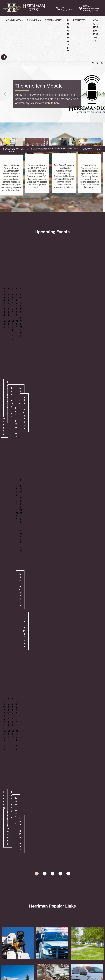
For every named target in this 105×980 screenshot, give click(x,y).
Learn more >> (24, 412)
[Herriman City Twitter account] (97, 63)
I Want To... (80, 20)
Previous (5, 94)
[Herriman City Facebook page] (89, 63)
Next (100, 94)
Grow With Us (69, 149)
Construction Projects (96, 31)
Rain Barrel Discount (88, 148)
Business (33, 20)
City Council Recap (17, 149)
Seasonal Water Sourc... (36, 150)
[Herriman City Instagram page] (93, 63)
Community (14, 20)
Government (53, 20)
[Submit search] (4, 57)
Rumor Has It (68, 36)
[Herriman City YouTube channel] (102, 63)
